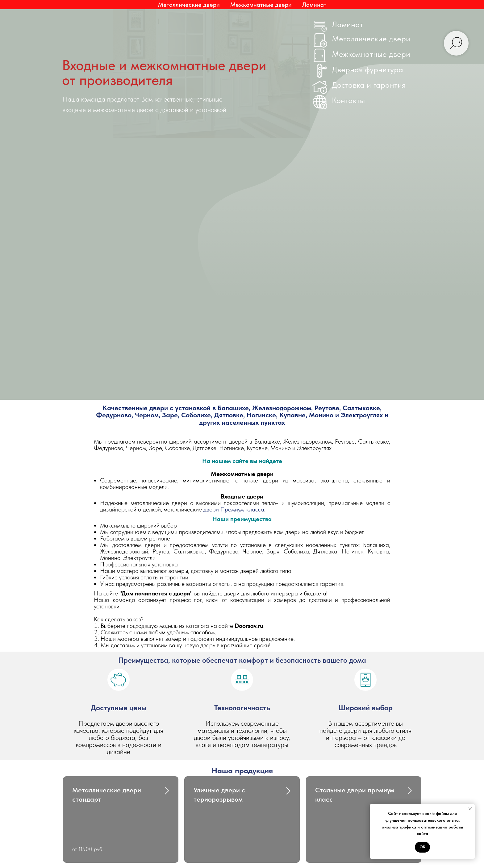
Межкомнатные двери (371, 54)
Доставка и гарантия (369, 85)
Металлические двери (371, 38)
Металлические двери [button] (189, 5)
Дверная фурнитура (367, 69)
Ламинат (314, 5)
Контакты (348, 100)
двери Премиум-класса (234, 509)
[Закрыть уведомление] (470, 809)
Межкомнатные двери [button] (261, 5)
